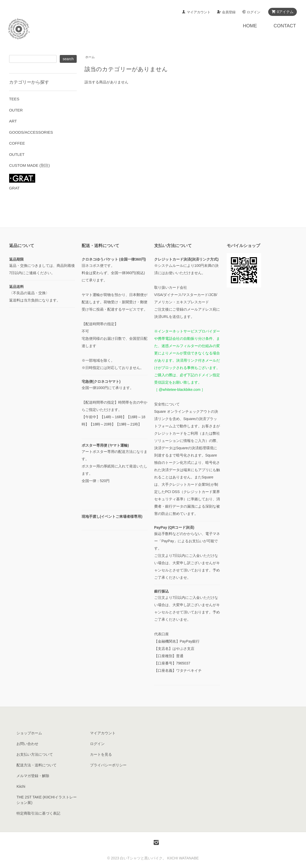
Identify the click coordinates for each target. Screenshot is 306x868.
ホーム (90, 57)
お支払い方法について (35, 754)
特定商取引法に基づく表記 (38, 813)
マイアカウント (199, 12)
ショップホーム (29, 733)
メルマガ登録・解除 (33, 776)
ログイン (254, 12)
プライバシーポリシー (108, 765)
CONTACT (285, 26)
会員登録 (229, 12)
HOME (250, 26)
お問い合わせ (27, 744)
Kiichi (21, 786)
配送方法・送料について (37, 765)
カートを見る (101, 754)
